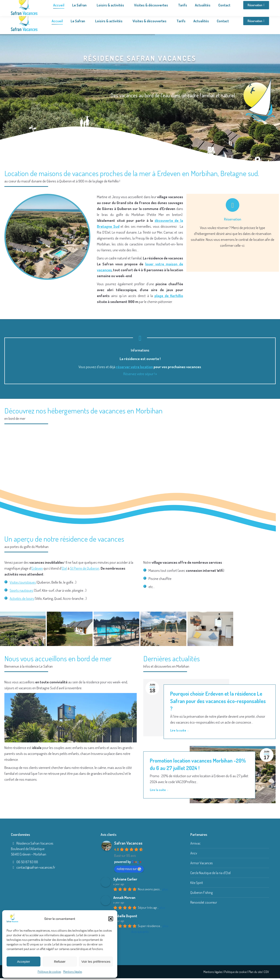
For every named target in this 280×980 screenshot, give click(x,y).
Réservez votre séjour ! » (140, 374)
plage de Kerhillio (169, 296)
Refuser (60, 962)
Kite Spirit (197, 883)
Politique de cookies (49, 972)
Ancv (194, 853)
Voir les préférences (96, 962)
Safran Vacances (128, 843)
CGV (266, 972)
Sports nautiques (21, 590)
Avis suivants (140, 932)
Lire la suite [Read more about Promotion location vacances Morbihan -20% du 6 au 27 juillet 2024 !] (159, 790)
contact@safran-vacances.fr (36, 867)
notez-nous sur (129, 869)
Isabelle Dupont (125, 916)
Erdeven (37, 568)
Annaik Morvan (124, 898)
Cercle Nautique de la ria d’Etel (210, 873)
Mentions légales (73, 972)
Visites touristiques (23, 582)
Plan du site (255, 972)
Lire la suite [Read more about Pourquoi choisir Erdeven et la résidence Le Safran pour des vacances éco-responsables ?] (179, 730)
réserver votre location (134, 367)
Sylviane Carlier (125, 879)
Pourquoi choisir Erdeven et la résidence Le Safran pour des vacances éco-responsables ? (218, 701)
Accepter (24, 962)
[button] (111, 919)
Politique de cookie (235, 972)
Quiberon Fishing (201, 892)
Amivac (195, 843)
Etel (64, 568)
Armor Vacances (201, 863)
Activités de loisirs (22, 598)
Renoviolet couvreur (204, 902)
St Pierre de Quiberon (85, 568)
